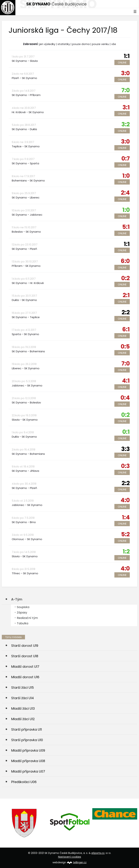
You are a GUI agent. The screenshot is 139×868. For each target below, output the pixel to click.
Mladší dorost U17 (25, 667)
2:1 (126, 295)
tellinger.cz (80, 862)
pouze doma (81, 44)
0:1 (126, 432)
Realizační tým (27, 618)
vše (114, 44)
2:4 (125, 193)
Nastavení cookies (70, 857)
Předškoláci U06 (24, 782)
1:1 (127, 56)
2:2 (126, 312)
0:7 (126, 158)
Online (122, 62)
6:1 (126, 329)
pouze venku (100, 44)
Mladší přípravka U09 (28, 750)
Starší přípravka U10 (27, 740)
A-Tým (17, 599)
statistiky (64, 44)
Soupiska (23, 607)
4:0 (125, 500)
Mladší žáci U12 (23, 719)
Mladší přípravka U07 (28, 771)
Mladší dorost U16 (25, 677)
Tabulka (23, 623)
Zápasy (22, 612)
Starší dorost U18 (25, 656)
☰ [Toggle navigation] (135, 12)
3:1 (126, 107)
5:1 (126, 227)
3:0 (125, 73)
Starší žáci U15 (23, 688)
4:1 (126, 381)
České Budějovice (56, 4)
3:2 (126, 124)
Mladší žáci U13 (23, 708)
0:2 (126, 278)
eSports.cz (98, 853)
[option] (24, 823)
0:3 (125, 466)
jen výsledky (47, 44)
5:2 (125, 534)
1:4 (126, 517)
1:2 (126, 551)
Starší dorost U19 (25, 646)
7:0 (126, 90)
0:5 (125, 346)
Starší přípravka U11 (27, 729)
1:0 (126, 176)
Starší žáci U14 (23, 698)
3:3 (126, 449)
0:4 (125, 398)
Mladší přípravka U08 (28, 761)
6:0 (125, 261)
